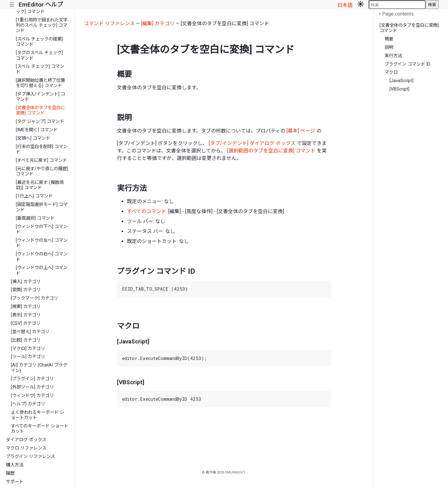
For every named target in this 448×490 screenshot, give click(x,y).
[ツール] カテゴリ (28, 357)
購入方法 (15, 465)
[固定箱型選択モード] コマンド (42, 207)
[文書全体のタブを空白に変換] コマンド (40, 110)
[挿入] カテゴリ (26, 282)
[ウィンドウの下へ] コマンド (42, 229)
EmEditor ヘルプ (41, 5)
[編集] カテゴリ (158, 23)
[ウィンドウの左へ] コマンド (42, 243)
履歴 (10, 473)
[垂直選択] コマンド (35, 218)
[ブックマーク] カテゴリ (35, 298)
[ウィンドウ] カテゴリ (32, 396)
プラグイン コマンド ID (407, 64)
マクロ (391, 72)
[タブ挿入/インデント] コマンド (40, 97)
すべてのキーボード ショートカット (40, 429)
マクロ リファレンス (26, 448)
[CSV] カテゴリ (26, 323)
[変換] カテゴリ (26, 290)
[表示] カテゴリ (26, 315)
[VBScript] (399, 89)
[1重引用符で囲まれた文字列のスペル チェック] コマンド (42, 26)
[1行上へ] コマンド (34, 196)
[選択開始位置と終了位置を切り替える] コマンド (40, 83)
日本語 (345, 5)
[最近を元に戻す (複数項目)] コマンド (40, 185)
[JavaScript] (401, 81)
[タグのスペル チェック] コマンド (39, 55)
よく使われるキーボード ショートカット (37, 415)
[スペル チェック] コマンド (40, 69)
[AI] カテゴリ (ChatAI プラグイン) (39, 368)
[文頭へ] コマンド (33, 138)
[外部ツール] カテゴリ (32, 387)
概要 (389, 39)
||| (12, 5)
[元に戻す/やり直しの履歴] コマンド (42, 171)
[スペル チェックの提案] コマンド (39, 42)
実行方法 (393, 56)
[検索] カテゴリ (26, 307)
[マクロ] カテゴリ (28, 349)
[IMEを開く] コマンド (37, 130)
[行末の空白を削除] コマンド (42, 149)
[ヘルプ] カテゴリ (28, 404)
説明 (389, 47)
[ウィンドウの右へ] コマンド (42, 257)
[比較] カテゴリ (26, 340)
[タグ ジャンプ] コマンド (40, 121)
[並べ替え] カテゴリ (30, 332)
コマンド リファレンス (109, 23)
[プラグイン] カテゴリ (32, 379)
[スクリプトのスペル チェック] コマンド (41, 9)
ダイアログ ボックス (26, 440)
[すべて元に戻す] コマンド (41, 160)
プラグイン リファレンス (30, 457)
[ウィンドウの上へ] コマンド (42, 270)
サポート (15, 482)
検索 (432, 5)
